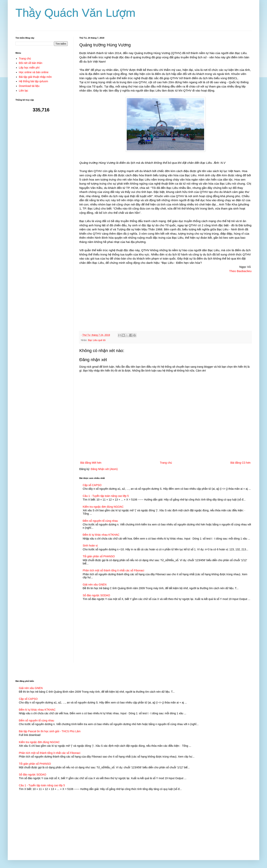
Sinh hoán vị (90, 546)
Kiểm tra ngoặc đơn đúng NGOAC (103, 507)
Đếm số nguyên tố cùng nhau (100, 521)
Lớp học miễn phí (29, 68)
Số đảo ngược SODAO (96, 595)
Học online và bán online (34, 72)
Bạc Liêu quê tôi (97, 340)
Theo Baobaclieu (240, 271)
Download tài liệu (29, 86)
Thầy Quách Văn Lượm (75, 13)
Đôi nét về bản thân (31, 63)
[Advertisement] (165, 300)
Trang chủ (166, 463)
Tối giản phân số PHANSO (99, 556)
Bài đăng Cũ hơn (240, 463)
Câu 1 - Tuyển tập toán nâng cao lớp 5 (106, 496)
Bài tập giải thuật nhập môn (35, 77)
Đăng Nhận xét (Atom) (104, 469)
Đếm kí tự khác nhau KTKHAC (101, 535)
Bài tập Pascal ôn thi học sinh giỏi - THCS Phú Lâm (50, 731)
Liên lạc (24, 91)
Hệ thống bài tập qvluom (34, 81)
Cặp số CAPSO (92, 485)
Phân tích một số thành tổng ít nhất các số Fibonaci (114, 570)
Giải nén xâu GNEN (95, 585)
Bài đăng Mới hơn (91, 463)
